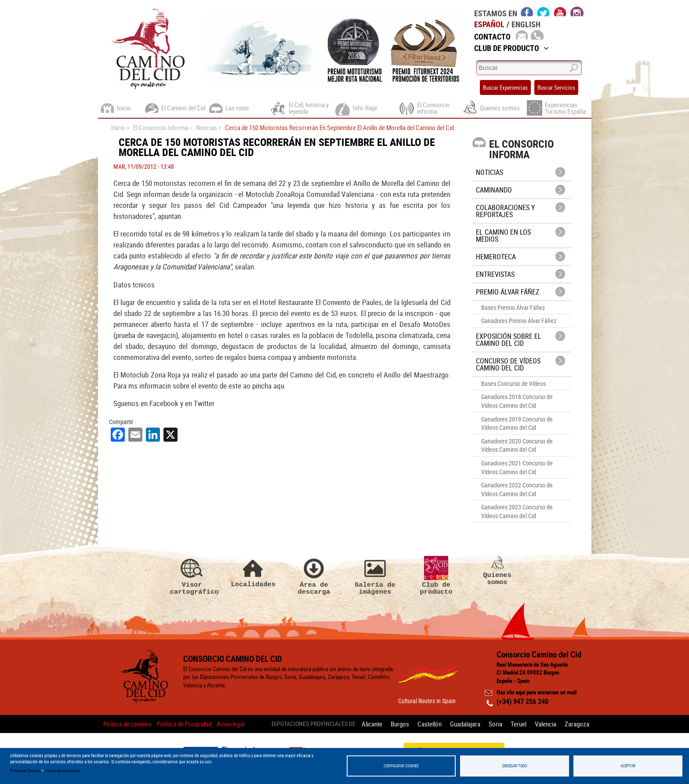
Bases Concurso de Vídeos (513, 383)
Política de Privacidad (184, 724)
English (526, 24)
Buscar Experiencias (505, 87)
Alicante (372, 724)
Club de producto (436, 576)
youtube (560, 11)
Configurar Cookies (401, 766)
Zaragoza (577, 724)
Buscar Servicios (556, 87)
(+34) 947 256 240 (522, 701)
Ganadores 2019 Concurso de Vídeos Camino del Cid (517, 423)
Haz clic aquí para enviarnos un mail (537, 692)
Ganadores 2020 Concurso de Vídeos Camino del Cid (517, 445)
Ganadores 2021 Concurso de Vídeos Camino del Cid (517, 467)
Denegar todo (515, 766)
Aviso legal (230, 724)
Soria (495, 724)
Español (489, 24)
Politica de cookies (127, 724)
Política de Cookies (25, 771)
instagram (577, 11)
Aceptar (628, 766)
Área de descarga (314, 576)
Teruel (519, 724)
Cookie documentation (63, 771)
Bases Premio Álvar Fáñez (513, 307)
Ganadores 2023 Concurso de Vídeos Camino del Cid (517, 511)
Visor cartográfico (192, 576)
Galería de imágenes (375, 576)
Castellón (430, 724)
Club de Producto (511, 48)
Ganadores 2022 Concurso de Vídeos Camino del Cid (517, 489)
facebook (527, 11)
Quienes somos (497, 571)
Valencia (546, 724)
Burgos (400, 724)
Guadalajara (465, 724)
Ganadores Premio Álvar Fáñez (519, 321)
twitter (544, 11)
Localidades (253, 572)
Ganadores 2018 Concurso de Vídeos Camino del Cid (517, 401)
